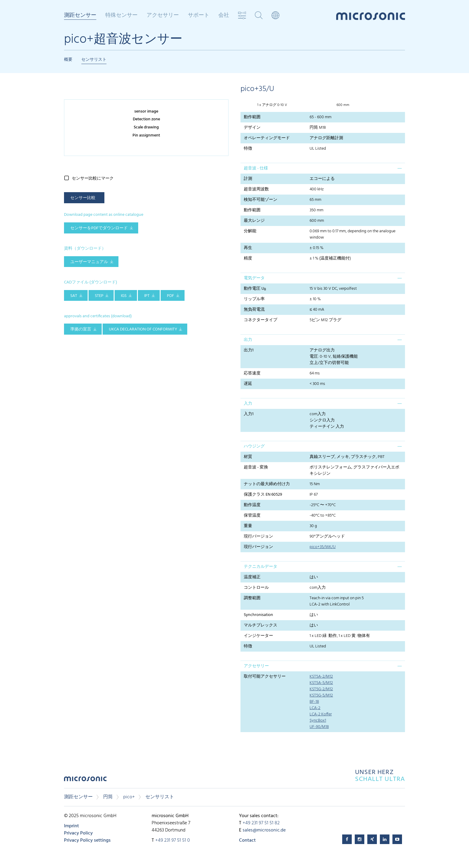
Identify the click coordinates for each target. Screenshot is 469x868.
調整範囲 (252, 598)
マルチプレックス (261, 625)
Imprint (71, 826)
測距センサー (80, 16)
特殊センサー (121, 16)
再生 (248, 248)
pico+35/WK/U (323, 547)
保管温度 (252, 516)
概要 (68, 60)
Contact (247, 840)
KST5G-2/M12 (321, 689)
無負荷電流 (254, 310)
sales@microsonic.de (264, 830)
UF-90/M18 (319, 727)
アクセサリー (163, 16)
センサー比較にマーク (93, 179)
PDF (170, 296)
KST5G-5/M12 (321, 695)
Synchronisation (258, 615)
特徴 (248, 149)
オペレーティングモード (267, 138)
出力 (248, 340)
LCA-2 (315, 708)
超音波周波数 (256, 189)
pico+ (129, 797)
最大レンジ (254, 221)
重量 (248, 526)
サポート (199, 16)
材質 (248, 457)
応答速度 (252, 373)
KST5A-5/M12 (321, 683)
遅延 (248, 384)
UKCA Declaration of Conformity (143, 329)
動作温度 (252, 505)
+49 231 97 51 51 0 (173, 840)
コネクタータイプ (261, 320)
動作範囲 (252, 117)
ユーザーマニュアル (89, 262)
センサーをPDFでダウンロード (99, 228)
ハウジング (254, 446)
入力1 (249, 414)
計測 (248, 179)
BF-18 (314, 702)
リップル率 (254, 299)
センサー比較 (83, 198)
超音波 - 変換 (256, 467)
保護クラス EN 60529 (263, 495)
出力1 (249, 350)
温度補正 (252, 577)
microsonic (85, 780)
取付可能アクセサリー (265, 677)
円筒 (108, 797)
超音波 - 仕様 (256, 168)
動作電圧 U (255, 289)
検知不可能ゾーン (261, 200)
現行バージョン (258, 537)
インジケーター (258, 636)
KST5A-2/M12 (321, 677)
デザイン (252, 128)
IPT (147, 296)
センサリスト (94, 60)
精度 (248, 258)
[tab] (323, 168)
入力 (248, 404)
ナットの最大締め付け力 (267, 484)
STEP (99, 296)
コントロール (256, 588)
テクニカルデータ (261, 567)
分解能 (250, 231)
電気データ (254, 278)
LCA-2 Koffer (321, 714)
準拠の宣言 (81, 329)
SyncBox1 (318, 721)
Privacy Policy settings (87, 840)
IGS (124, 296)
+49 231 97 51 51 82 (261, 823)
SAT (74, 296)
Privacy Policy (78, 833)
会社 (224, 16)
